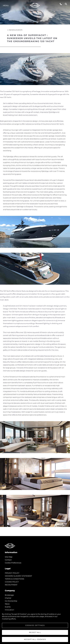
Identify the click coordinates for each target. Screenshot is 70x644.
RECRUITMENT (11, 585)
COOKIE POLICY (12, 582)
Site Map (9, 557)
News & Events (15, 30)
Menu (6, 5)
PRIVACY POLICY (12, 573)
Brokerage (9, 595)
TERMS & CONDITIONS (15, 579)
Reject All (35, 632)
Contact (8, 560)
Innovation (9, 610)
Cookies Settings (35, 625)
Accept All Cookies (35, 639)
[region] (35, 627)
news (7, 604)
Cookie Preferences (13, 563)
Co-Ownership (11, 601)
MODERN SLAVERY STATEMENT (18, 576)
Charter (8, 598)
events (8, 607)
